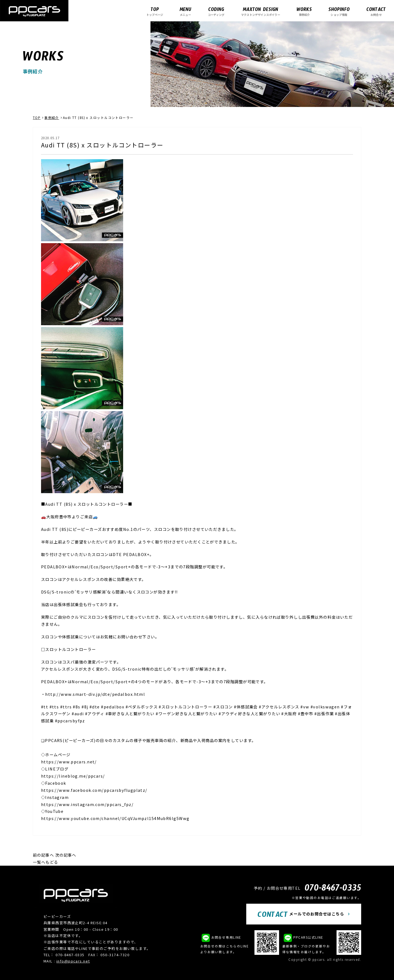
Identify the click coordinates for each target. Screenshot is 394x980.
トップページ (155, 11)
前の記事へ (43, 855)
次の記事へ (66, 855)
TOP (37, 118)
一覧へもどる (46, 862)
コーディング (216, 11)
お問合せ (376, 11)
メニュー (185, 11)
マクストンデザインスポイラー (261, 11)
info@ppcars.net (73, 961)
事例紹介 (304, 11)
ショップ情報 (339, 11)
